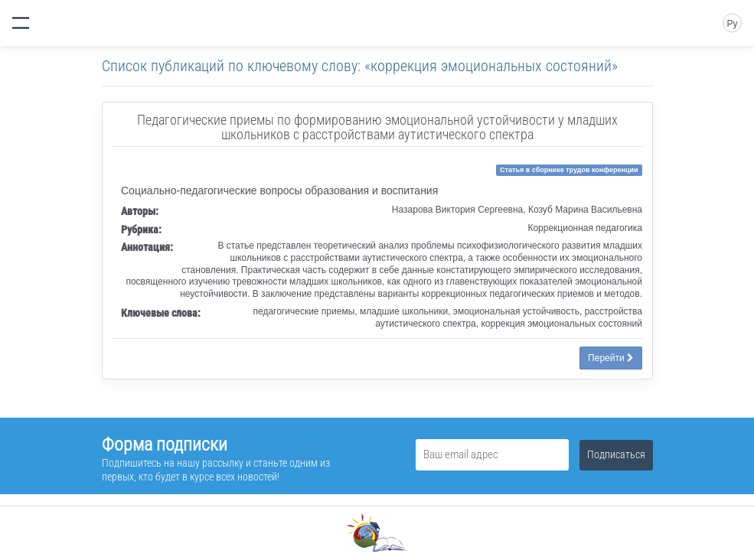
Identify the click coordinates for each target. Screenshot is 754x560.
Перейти (611, 358)
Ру (732, 24)
